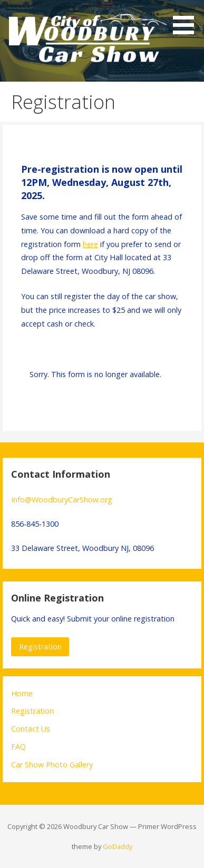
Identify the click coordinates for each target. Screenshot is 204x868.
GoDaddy (118, 846)
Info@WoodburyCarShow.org (62, 500)
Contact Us (31, 729)
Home (22, 693)
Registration (40, 647)
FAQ (18, 747)
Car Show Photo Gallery (52, 765)
